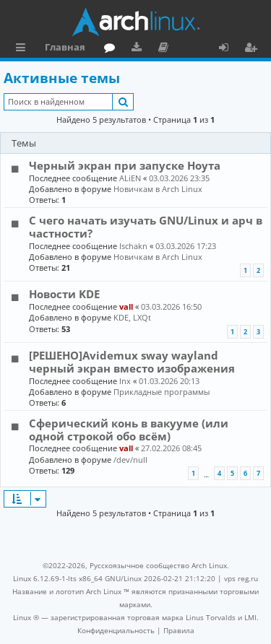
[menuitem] (116, 630)
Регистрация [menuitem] (254, 49)
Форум (112, 49)
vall (126, 306)
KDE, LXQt (132, 317)
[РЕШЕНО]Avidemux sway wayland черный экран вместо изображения (132, 362)
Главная (65, 47)
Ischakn (133, 246)
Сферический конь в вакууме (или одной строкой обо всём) (129, 430)
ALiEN (130, 178)
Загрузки (139, 49)
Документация (166, 49)
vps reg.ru (241, 578)
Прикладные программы (162, 392)
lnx (125, 381)
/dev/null (130, 460)
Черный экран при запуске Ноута (125, 165)
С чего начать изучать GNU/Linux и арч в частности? (146, 227)
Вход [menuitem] (229, 49)
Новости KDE (64, 294)
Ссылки (23, 49)
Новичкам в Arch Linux (158, 189)
